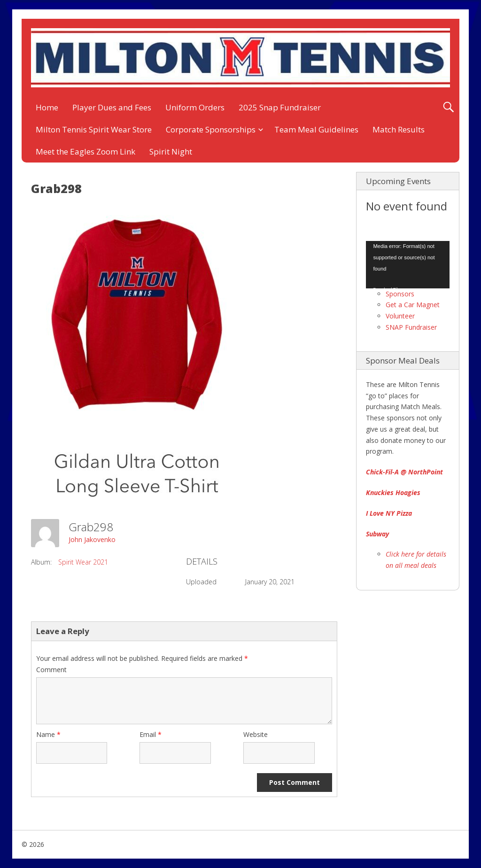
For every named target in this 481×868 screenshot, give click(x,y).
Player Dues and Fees (112, 107)
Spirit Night (171, 151)
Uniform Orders (195, 107)
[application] (408, 264)
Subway (377, 534)
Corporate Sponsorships (211, 129)
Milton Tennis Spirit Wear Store (94, 129)
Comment (51, 670)
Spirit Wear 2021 (83, 562)
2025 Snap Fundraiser (280, 107)
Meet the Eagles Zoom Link (85, 151)
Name (48, 734)
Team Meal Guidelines (316, 129)
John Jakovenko (92, 539)
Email (151, 734)
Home (47, 107)
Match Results (399, 129)
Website (256, 734)
